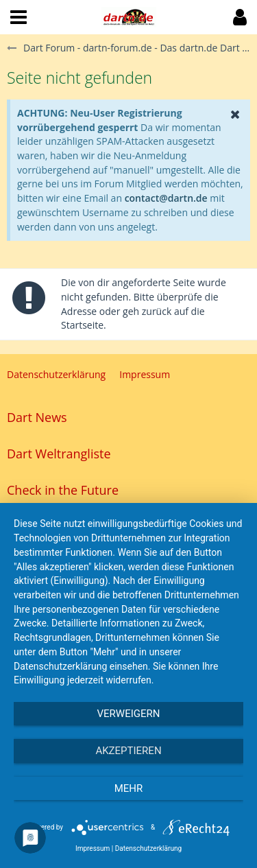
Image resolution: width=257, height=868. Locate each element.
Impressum (93, 848)
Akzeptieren (128, 751)
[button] (19, 17)
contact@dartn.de (166, 198)
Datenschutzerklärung (148, 848)
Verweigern (129, 714)
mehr (129, 788)
